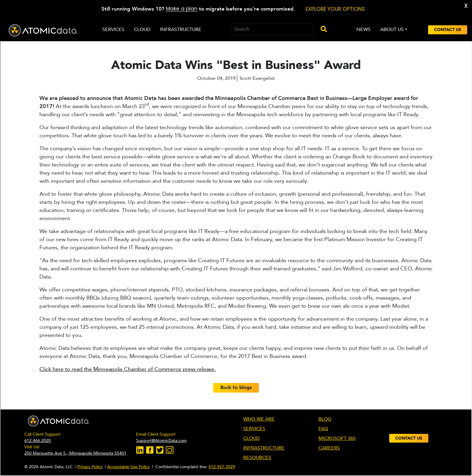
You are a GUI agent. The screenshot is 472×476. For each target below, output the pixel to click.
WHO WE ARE (259, 419)
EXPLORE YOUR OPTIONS (335, 9)
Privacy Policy (90, 467)
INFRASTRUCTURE (264, 448)
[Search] (272, 29)
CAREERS (329, 448)
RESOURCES (257, 458)
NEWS (363, 30)
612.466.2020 (38, 441)
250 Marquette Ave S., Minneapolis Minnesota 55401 (75, 453)
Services (113, 30)
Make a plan (182, 9)
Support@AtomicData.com (161, 441)
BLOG (325, 419)
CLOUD (252, 438)
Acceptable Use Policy (128, 467)
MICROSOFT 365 (337, 438)
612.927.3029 (222, 467)
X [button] (466, 6)
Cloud (142, 30)
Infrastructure (181, 30)
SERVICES (254, 429)
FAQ (323, 429)
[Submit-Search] (321, 30)
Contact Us (448, 30)
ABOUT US (392, 30)
